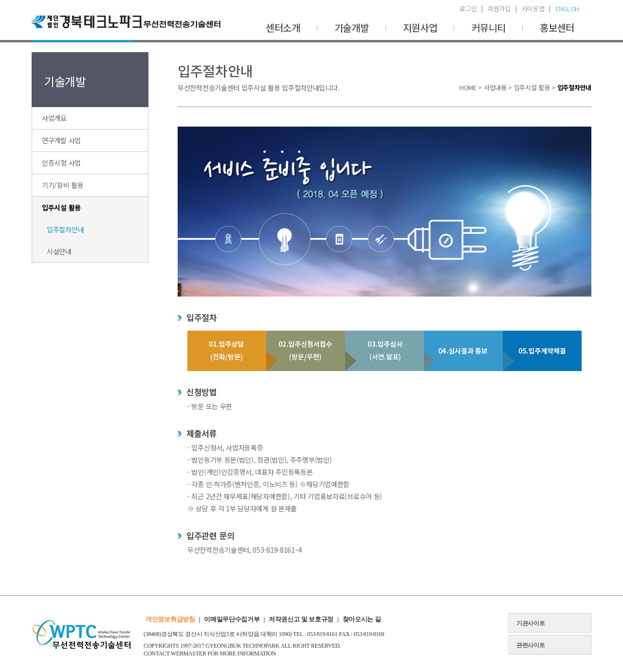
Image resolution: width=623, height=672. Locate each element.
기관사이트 (531, 623)
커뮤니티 (488, 28)
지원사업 (420, 28)
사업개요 (54, 118)
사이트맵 (533, 9)
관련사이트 (531, 645)
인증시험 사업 (61, 163)
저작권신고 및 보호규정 (301, 619)
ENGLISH (567, 9)
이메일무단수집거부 (232, 619)
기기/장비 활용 (63, 185)
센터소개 (283, 28)
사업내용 (495, 87)
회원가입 (499, 9)
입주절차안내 (65, 229)
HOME (468, 87)
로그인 (468, 9)
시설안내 (59, 251)
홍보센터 (557, 28)
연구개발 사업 (61, 140)
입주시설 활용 (61, 207)
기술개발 (352, 28)
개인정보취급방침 (170, 619)
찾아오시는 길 (362, 619)
